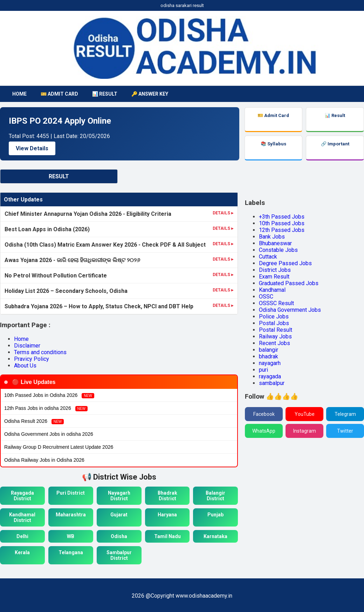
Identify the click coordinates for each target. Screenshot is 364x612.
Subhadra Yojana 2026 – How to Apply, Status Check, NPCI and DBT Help (99, 306)
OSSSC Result (276, 303)
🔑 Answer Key (150, 94)
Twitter (345, 431)
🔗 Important (335, 144)
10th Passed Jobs (282, 223)
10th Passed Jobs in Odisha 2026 (49, 395)
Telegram (345, 414)
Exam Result (274, 277)
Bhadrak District (167, 496)
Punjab (215, 515)
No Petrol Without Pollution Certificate (56, 276)
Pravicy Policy (32, 359)
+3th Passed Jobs (282, 217)
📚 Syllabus (273, 144)
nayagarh (270, 363)
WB (71, 536)
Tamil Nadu (167, 536)
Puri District (71, 493)
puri (263, 370)
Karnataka (215, 536)
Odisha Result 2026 (34, 421)
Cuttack (268, 257)
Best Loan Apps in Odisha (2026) (47, 229)
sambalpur (272, 383)
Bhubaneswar (275, 243)
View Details (32, 148)
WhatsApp (264, 431)
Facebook (264, 414)
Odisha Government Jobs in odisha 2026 (49, 434)
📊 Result (105, 94)
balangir (269, 350)
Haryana (167, 515)
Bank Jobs (272, 237)
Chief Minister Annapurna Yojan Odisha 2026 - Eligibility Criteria (88, 214)
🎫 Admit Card (59, 94)
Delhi (22, 536)
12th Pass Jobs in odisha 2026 (46, 408)
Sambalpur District (119, 555)
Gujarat (119, 515)
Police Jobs (274, 317)
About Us (25, 366)
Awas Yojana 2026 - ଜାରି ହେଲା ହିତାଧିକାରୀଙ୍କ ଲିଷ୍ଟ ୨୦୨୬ (72, 260)
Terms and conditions (40, 352)
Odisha (119, 536)
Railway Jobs (275, 336)
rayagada (270, 376)
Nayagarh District (119, 496)
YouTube (305, 414)
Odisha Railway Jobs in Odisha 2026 (44, 460)
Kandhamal (272, 290)
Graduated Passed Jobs (289, 283)
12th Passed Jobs (282, 230)
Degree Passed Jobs (285, 263)
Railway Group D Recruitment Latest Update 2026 (59, 447)
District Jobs (275, 270)
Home (21, 339)
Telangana (71, 552)
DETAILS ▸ (223, 213)
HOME (19, 94)
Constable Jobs (278, 250)
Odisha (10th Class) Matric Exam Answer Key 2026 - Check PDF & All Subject (105, 245)
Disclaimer (27, 346)
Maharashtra (71, 515)
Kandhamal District (22, 517)
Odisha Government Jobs (290, 310)
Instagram (305, 431)
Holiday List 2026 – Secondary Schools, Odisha (66, 291)
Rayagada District (22, 496)
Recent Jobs (274, 343)
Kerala (22, 552)
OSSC (266, 297)
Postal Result (276, 330)
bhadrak (269, 356)
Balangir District (215, 496)
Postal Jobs (274, 323)
